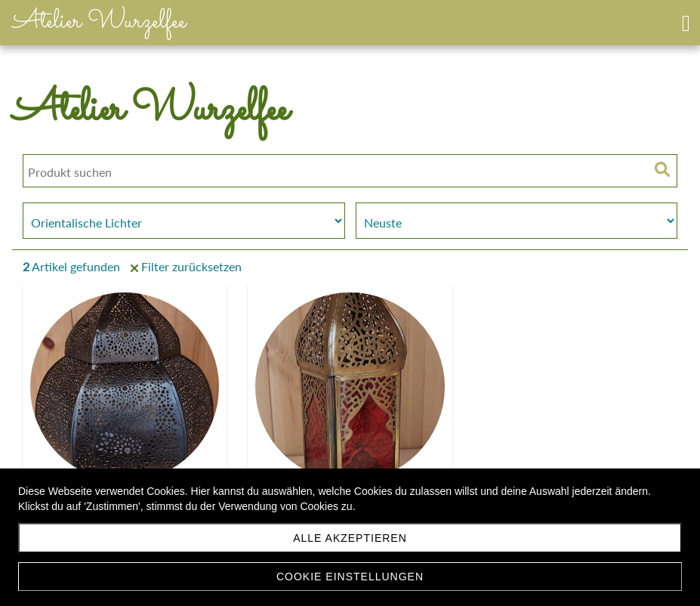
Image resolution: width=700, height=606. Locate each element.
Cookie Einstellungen (350, 577)
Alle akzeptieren (350, 538)
